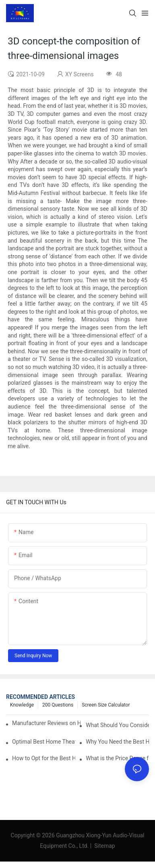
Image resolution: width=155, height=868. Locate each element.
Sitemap (104, 846)
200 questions (58, 705)
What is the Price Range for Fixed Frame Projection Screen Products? (117, 758)
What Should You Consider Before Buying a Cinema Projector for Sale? (117, 725)
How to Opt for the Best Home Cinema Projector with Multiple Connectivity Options (44, 758)
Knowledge (22, 705)
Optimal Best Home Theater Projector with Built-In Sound (44, 742)
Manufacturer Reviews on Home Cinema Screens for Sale (46, 723)
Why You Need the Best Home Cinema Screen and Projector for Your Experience (117, 742)
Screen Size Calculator (106, 705)
